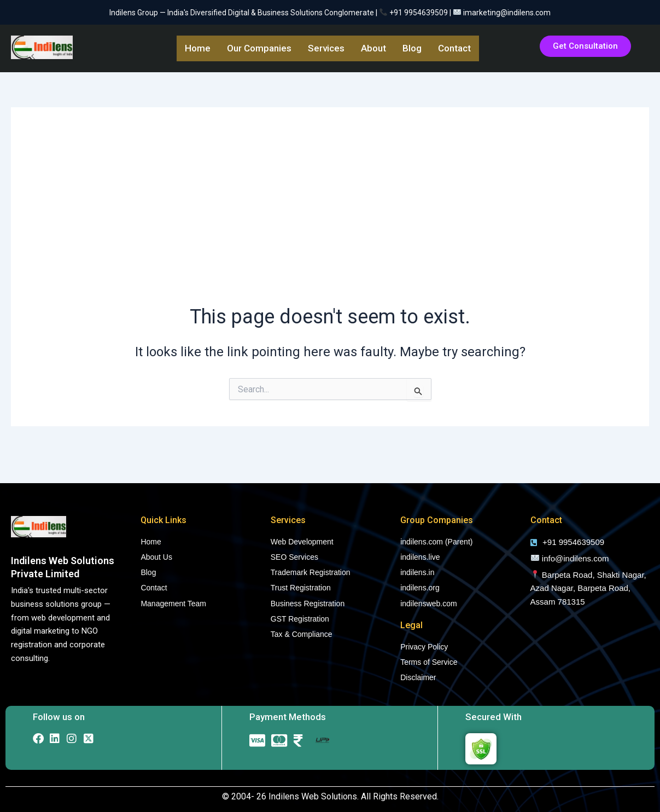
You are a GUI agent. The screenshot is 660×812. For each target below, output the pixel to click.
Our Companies (259, 48)
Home (198, 48)
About (373, 48)
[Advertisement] (330, 216)
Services (326, 48)
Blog (412, 48)
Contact (454, 48)
